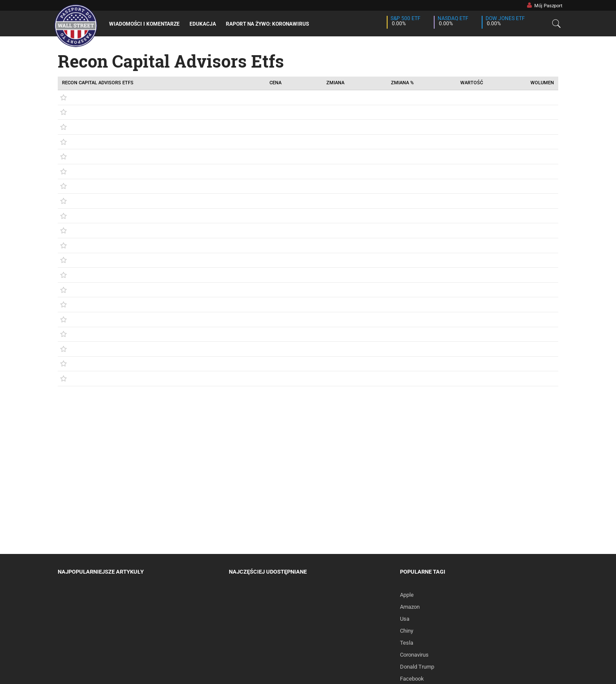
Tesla (407, 643)
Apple (407, 595)
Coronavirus (414, 655)
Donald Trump (417, 667)
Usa (405, 619)
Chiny (407, 631)
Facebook (412, 679)
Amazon (410, 607)
